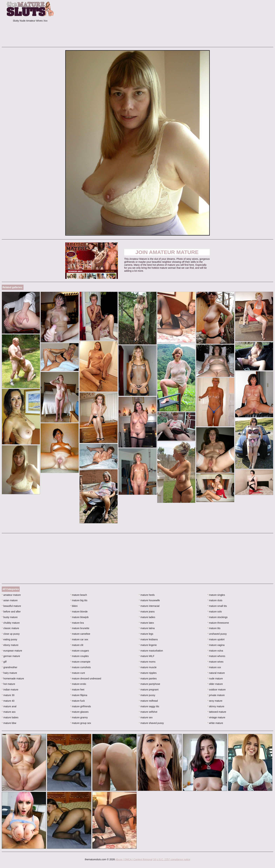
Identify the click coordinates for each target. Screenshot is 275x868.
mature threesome (218, 623)
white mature (215, 723)
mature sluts (215, 600)
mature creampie (80, 662)
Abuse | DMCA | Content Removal (134, 859)
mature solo (215, 612)
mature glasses (79, 712)
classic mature (10, 628)
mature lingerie (148, 645)
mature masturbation (151, 651)
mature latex (146, 623)
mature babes (10, 717)
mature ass (9, 712)
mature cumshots (81, 667)
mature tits (214, 628)
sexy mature (215, 701)
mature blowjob (79, 617)
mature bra (77, 623)
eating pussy (9, 639)
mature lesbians (148, 639)
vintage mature (216, 717)
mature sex (146, 717)
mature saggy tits (149, 706)
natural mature (216, 673)
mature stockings (217, 617)
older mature (215, 684)
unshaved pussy (217, 634)
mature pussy (147, 695)
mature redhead (148, 701)
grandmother (10, 667)
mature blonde (79, 612)
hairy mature (9, 673)
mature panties (148, 679)
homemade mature (13, 679)
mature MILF (147, 656)
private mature (216, 695)
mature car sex (79, 639)
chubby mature (11, 623)
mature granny (79, 717)
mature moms (147, 662)
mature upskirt (216, 639)
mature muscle (148, 667)
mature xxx (214, 667)
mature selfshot (148, 712)
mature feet (77, 690)
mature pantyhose (150, 684)
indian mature (10, 690)
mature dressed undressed (86, 679)
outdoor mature (216, 690)
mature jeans (147, 612)
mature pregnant (149, 690)
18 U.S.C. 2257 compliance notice (172, 859)
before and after (11, 612)
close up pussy (11, 634)
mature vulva (215, 651)
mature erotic (78, 684)
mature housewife (149, 600)
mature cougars (80, 651)
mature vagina (216, 645)
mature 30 (8, 695)
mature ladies (147, 617)
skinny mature (216, 706)
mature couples (80, 656)
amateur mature (11, 595)
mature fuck (78, 701)
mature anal (9, 706)
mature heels (147, 595)
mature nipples (148, 673)
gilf (4, 662)
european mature (12, 651)
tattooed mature (217, 712)
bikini (74, 606)
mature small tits (217, 606)
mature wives (215, 662)
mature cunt (78, 673)
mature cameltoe (80, 634)
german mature (11, 656)
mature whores (216, 656)
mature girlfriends (81, 706)
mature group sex (81, 723)
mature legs (146, 634)
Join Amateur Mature (167, 252)
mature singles (216, 595)
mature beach (79, 595)
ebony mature (10, 645)
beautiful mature (11, 606)
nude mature (215, 679)
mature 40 (8, 701)
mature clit (77, 645)
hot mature (8, 684)
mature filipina (79, 695)
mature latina (147, 628)
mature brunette (80, 628)
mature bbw (9, 723)
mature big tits (79, 600)
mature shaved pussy (151, 723)
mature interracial (149, 606)
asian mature (10, 600)
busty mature (10, 617)
